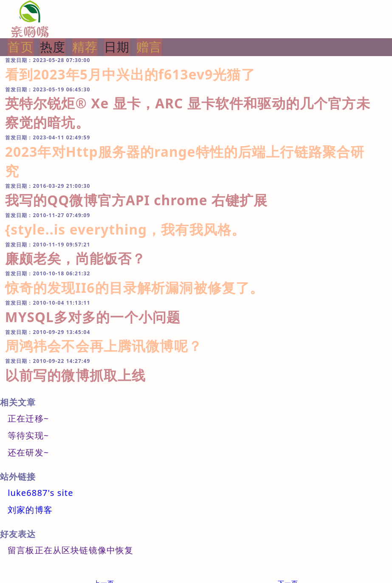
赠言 (149, 47)
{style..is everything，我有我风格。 (125, 229)
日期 (117, 47)
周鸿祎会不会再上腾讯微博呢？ (104, 346)
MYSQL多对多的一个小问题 (93, 317)
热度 (53, 47)
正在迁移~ (28, 418)
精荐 (85, 47)
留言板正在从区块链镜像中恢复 (71, 550)
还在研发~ (28, 452)
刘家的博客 (30, 510)
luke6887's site (40, 493)
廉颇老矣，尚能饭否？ (76, 258)
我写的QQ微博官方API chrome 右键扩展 (137, 200)
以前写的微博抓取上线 (76, 375)
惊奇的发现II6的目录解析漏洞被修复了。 (135, 287)
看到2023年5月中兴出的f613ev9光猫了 (130, 74)
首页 (20, 47)
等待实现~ (28, 435)
